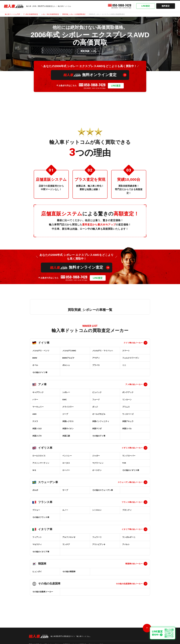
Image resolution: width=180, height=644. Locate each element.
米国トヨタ (37, 429)
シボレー (66, 392)
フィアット (37, 537)
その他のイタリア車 (41, 552)
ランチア (66, 544)
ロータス (66, 463)
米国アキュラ (128, 421)
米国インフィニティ (101, 421)
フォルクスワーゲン (131, 358)
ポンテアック (128, 392)
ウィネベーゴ (128, 414)
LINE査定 (146, 6)
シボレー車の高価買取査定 (50, 14)
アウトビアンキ (99, 544)
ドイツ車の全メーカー (133, 343)
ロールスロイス (39, 456)
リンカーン (127, 399)
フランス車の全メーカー (132, 502)
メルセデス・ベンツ (41, 351)
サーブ (65, 490)
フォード (96, 399)
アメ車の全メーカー (134, 384)
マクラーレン (98, 463)
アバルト (126, 544)
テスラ (35, 421)
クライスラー (68, 407)
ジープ (65, 414)
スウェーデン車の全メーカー (130, 482)
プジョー (36, 510)
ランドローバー (129, 456)
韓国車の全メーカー (134, 564)
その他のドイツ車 (40, 372)
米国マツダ (97, 429)
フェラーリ (97, 537)
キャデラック (38, 392)
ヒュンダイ (37, 572)
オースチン (97, 470)
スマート (126, 351)
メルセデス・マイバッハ (103, 351)
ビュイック (97, 392)
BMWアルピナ (68, 358)
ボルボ (35, 490)
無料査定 (166, 6)
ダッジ (95, 407)
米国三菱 (66, 436)
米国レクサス (68, 421)
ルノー (65, 510)
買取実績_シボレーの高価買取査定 (74, 14)
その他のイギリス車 (131, 470)
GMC (65, 399)
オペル (35, 365)
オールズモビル (99, 414)
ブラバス (96, 365)
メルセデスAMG (69, 351)
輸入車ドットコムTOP (12, 14)
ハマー (35, 399)
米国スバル (127, 429)
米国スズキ (37, 436)
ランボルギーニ (129, 537)
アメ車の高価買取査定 (31, 14)
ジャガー (96, 456)
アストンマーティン (41, 463)
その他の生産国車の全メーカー (129, 584)
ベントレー (67, 456)
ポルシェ (66, 365)
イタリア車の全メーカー (132, 529)
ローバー (66, 470)
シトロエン (97, 510)
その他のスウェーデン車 (103, 490)
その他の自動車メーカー (43, 592)
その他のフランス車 (41, 517)
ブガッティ (127, 510)
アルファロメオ (69, 537)
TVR (124, 463)
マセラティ (37, 544)
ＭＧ (34, 470)
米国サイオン (68, 429)
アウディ (96, 358)
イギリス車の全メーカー (132, 448)
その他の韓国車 (69, 572)
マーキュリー (38, 407)
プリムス (126, 407)
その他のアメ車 (99, 436)
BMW (35, 358)
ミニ (124, 365)
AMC (34, 414)
